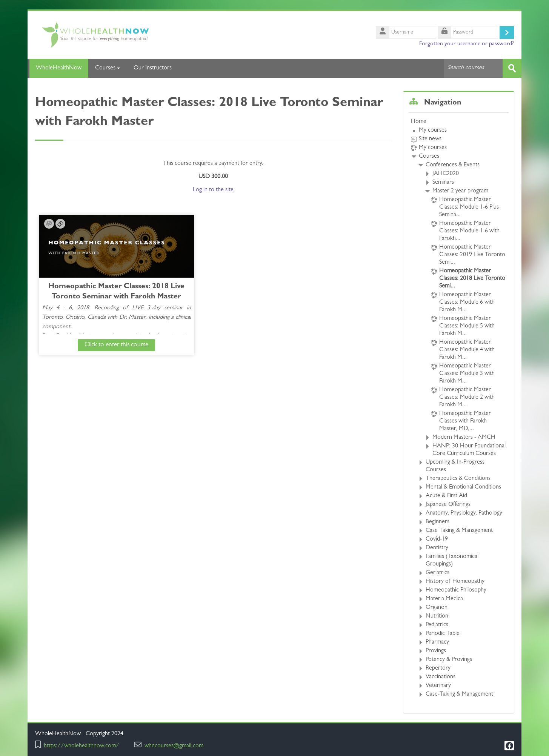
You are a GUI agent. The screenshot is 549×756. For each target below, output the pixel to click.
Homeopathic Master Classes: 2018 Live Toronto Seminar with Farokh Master (101, 297)
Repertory (438, 668)
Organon (437, 608)
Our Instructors (153, 68)
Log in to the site (213, 190)
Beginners (438, 522)
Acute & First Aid (446, 496)
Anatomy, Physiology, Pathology (464, 513)
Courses (108, 68)
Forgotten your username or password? (467, 44)
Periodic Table (443, 634)
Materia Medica (444, 599)
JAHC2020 (446, 174)
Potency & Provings (449, 660)
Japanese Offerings (448, 505)
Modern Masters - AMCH (464, 438)
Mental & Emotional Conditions (463, 487)
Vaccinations (441, 677)
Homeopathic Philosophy (456, 590)
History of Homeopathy (455, 582)
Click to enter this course (101, 345)
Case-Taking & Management (459, 695)
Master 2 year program (460, 191)
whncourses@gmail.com (174, 746)
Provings (436, 651)
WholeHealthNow (58, 68)
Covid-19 (437, 539)
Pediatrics (437, 625)
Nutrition (437, 616)
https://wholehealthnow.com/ (82, 746)
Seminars (443, 183)
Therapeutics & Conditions (458, 479)
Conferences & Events (453, 165)
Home (419, 122)
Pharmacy (437, 642)
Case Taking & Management (459, 531)
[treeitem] (459, 408)
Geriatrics (438, 573)
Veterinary (438, 686)
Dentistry (437, 548)
